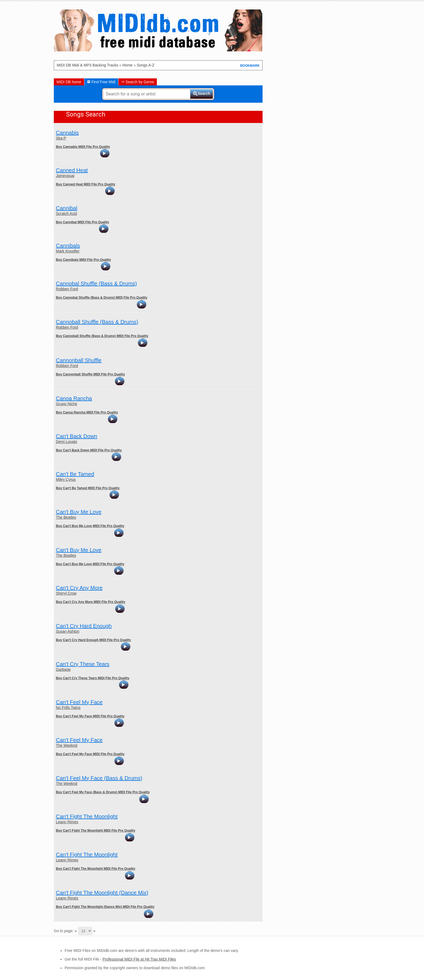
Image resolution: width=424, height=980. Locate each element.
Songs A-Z (146, 65)
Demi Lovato (67, 442)
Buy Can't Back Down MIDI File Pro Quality (89, 450)
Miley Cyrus (66, 479)
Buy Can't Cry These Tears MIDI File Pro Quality (93, 678)
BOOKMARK (250, 66)
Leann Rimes (67, 822)
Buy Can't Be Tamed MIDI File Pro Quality (88, 488)
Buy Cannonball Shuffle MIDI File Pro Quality (90, 374)
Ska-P (61, 138)
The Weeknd (67, 745)
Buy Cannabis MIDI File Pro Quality (83, 147)
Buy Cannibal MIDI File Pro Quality (83, 222)
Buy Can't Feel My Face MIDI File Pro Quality (90, 716)
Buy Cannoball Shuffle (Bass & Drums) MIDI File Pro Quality (102, 336)
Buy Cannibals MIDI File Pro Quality (83, 260)
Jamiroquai (65, 176)
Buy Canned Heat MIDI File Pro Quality (86, 184)
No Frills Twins (68, 708)
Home (127, 65)
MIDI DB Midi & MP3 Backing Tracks (87, 65)
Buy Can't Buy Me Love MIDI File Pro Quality (90, 526)
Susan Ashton (68, 631)
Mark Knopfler (68, 251)
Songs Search (86, 114)
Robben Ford (67, 289)
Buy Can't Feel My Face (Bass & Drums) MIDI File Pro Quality (103, 792)
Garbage (63, 669)
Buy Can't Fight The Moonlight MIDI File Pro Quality (96, 831)
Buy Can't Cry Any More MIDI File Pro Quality (91, 602)
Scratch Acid (67, 214)
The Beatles (66, 517)
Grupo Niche (67, 404)
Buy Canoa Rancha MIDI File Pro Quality (87, 412)
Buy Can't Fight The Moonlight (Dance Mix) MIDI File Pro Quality (105, 907)
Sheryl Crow (66, 593)
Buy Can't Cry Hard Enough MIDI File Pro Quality (94, 640)
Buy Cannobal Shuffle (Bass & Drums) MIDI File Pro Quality (102, 298)
